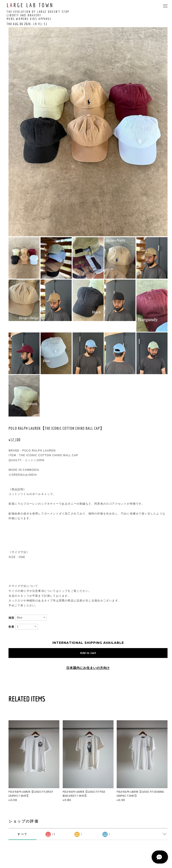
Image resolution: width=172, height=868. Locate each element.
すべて (23, 834)
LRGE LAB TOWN (30, 5)
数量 (11, 627)
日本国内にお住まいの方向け (88, 668)
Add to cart (88, 653)
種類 (11, 618)
